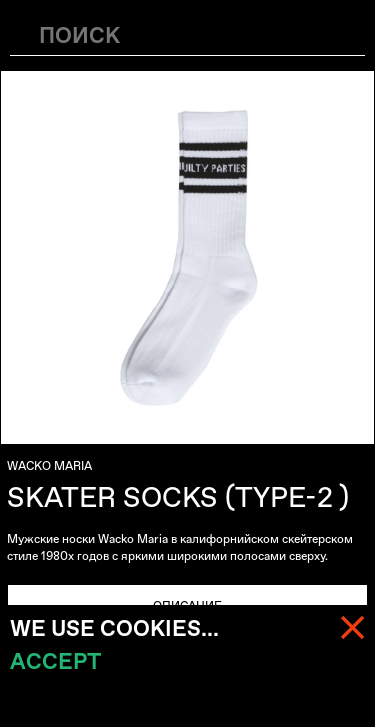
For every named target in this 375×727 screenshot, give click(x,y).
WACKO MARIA (49, 466)
